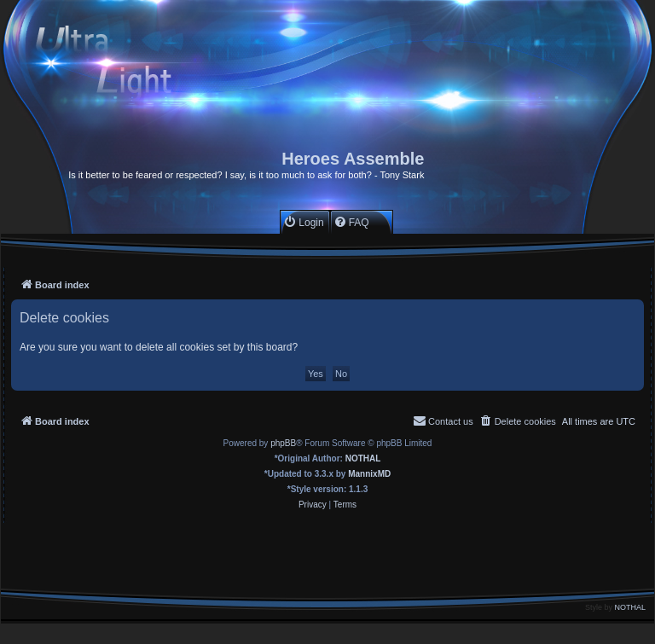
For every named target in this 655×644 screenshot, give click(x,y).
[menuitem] (303, 222)
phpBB (283, 443)
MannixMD (369, 474)
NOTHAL (363, 458)
